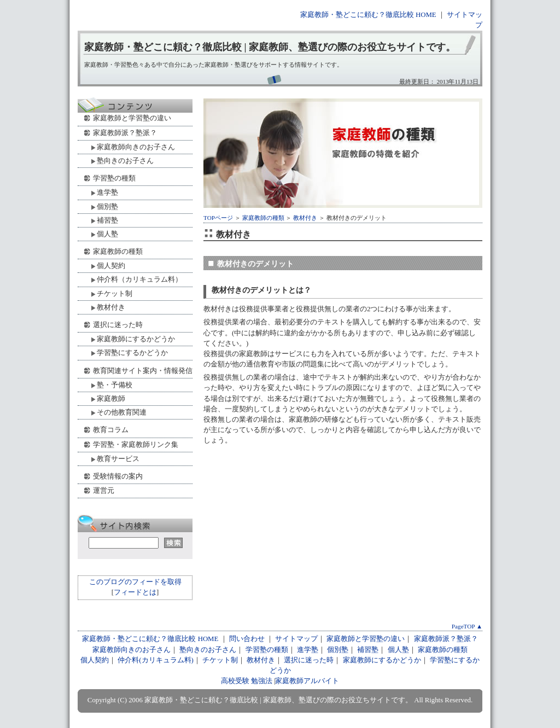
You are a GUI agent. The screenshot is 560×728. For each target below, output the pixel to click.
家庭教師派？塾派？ (125, 133)
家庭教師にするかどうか (136, 339)
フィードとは (135, 592)
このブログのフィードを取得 (135, 582)
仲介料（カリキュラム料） (139, 279)
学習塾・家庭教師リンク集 (136, 444)
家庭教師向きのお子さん (136, 147)
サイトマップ (296, 639)
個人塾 (107, 234)
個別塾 (107, 206)
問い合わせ (247, 639)
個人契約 (111, 266)
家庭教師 (111, 398)
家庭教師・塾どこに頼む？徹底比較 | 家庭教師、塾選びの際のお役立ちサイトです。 (270, 47)
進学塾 (107, 192)
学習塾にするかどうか (132, 353)
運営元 (104, 490)
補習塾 (107, 220)
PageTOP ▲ (467, 626)
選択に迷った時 (118, 325)
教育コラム (111, 430)
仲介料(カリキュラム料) (156, 660)
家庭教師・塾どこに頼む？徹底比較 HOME (368, 15)
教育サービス (118, 459)
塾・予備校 (115, 385)
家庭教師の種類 (263, 218)
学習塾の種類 (114, 178)
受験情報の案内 (118, 476)
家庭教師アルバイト (307, 681)
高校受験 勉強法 (247, 681)
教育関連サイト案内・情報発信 (143, 371)
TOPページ (218, 218)
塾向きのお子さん (125, 161)
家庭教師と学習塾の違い (132, 118)
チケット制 (115, 293)
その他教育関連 (122, 412)
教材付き (305, 218)
